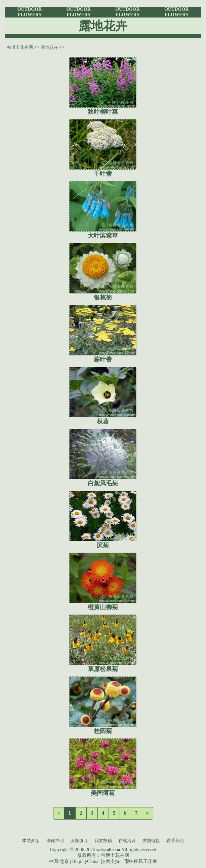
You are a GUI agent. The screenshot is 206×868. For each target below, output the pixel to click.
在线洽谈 (127, 841)
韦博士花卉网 (20, 47)
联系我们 (175, 841)
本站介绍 (31, 841)
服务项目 (79, 841)
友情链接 (151, 841)
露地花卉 (49, 47)
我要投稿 (103, 841)
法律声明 (55, 841)
